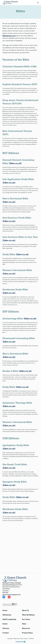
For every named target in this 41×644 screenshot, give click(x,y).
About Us (25, 610)
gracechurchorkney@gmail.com (11, 595)
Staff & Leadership (9, 619)
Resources (26, 628)
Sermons (6, 628)
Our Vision (26, 619)
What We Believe (28, 615)
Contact (6, 633)
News (24, 624)
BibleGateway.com (9, 36)
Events (5, 624)
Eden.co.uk (15, 163)
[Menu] (38, 3)
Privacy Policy (27, 633)
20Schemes (7, 615)
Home (5, 610)
